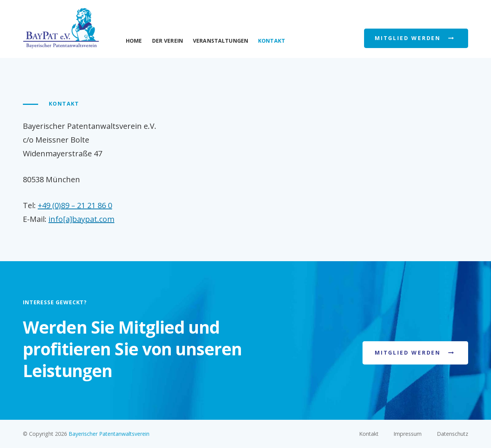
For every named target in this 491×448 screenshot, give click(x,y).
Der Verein (168, 41)
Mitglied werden (408, 352)
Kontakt (369, 434)
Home (134, 41)
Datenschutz (452, 434)
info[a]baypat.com (81, 219)
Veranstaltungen (221, 41)
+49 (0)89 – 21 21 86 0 (75, 205)
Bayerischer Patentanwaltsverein (109, 434)
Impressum (408, 434)
